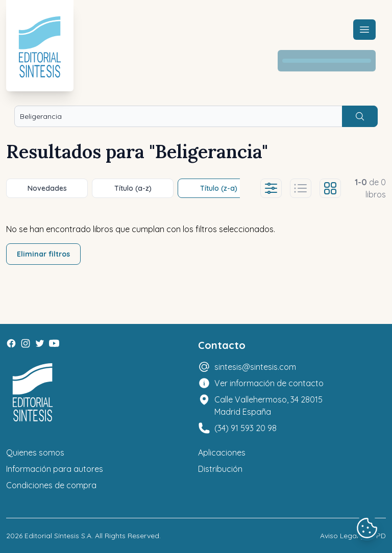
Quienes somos (35, 453)
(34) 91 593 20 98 (246, 428)
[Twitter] (40, 343)
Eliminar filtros (43, 254)
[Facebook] (11, 343)
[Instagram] (26, 343)
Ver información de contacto (269, 383)
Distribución (220, 469)
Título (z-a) (219, 188)
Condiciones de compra (51, 485)
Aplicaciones (222, 453)
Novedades (47, 188)
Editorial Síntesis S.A (58, 536)
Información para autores (55, 469)
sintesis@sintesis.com (255, 367)
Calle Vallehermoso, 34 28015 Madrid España (268, 406)
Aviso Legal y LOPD (353, 536)
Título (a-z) (133, 188)
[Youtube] (54, 343)
